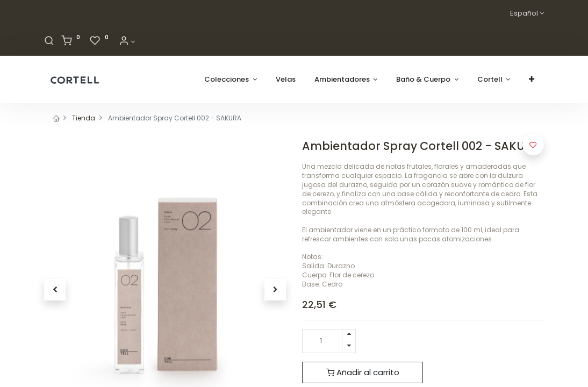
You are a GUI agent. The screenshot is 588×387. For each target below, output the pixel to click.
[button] (532, 80)
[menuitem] (286, 80)
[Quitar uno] (349, 347)
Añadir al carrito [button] (363, 372)
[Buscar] (49, 42)
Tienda (84, 118)
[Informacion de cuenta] (127, 42)
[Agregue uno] (349, 335)
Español (524, 13)
